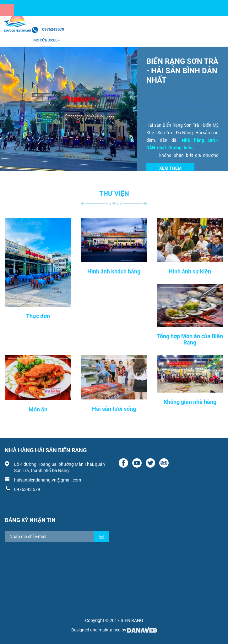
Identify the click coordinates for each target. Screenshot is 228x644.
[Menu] (7, 10)
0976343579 (53, 29)
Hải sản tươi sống (114, 409)
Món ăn (38, 409)
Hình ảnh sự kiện (190, 271)
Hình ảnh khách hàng (114, 271)
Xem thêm (170, 168)
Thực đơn (38, 316)
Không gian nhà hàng (190, 402)
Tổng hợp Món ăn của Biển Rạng (190, 339)
